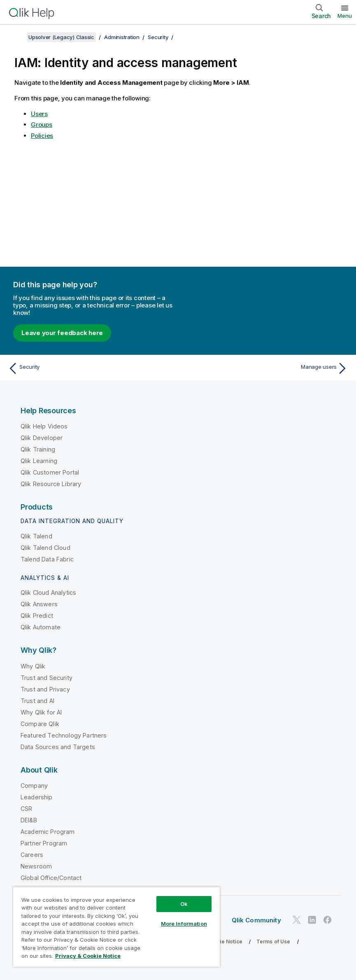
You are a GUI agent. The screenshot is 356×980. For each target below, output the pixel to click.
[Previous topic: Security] (90, 368)
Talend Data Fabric (47, 559)
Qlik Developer (42, 438)
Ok (184, 904)
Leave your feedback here (62, 333)
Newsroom (36, 866)
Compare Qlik (40, 724)
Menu (345, 16)
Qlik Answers (39, 604)
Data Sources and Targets (58, 747)
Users (39, 114)
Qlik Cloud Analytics (48, 592)
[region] (116, 927)
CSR (26, 809)
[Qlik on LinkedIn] (312, 920)
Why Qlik (33, 666)
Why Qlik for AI (41, 712)
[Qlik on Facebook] (328, 920)
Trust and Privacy (45, 689)
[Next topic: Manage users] (266, 368)
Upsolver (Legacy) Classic (61, 37)
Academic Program (48, 832)
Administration (122, 37)
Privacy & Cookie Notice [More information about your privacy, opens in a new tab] (88, 956)
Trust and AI (37, 701)
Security (158, 37)
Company (34, 786)
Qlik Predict (37, 616)
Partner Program (44, 843)
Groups (42, 125)
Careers (32, 855)
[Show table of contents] (16, 37)
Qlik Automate (41, 627)
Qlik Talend (36, 536)
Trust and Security (47, 678)
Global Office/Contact (51, 878)
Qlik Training (38, 449)
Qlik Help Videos (44, 426)
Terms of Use (273, 942)
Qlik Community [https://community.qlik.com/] (256, 920)
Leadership (37, 797)
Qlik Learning (39, 461)
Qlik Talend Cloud (45, 548)
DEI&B (29, 820)
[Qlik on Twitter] (297, 920)
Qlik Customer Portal (50, 472)
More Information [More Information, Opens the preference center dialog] (184, 924)
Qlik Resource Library (51, 484)
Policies (42, 136)
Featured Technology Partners (64, 735)
